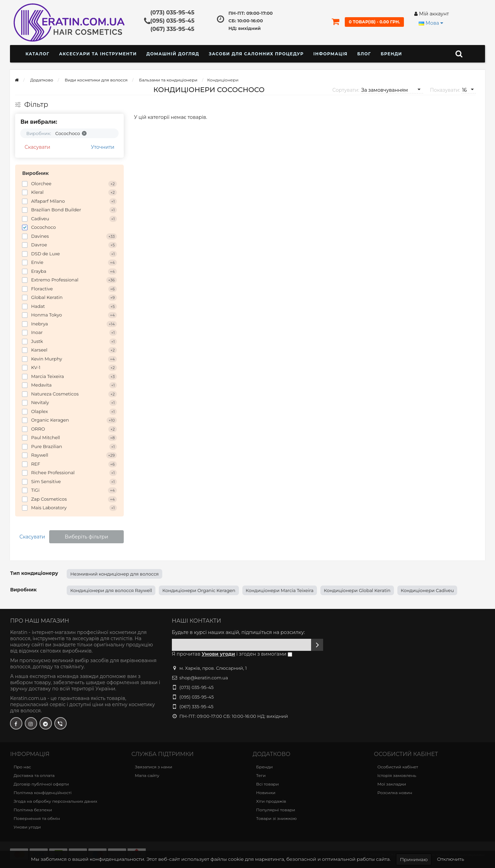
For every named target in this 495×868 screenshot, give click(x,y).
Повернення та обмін (37, 818)
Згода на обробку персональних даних (55, 801)
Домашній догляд (173, 54)
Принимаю (414, 859)
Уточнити (103, 147)
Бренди (391, 54)
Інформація (330, 54)
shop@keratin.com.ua (204, 678)
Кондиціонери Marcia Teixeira (280, 590)
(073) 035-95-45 (172, 13)
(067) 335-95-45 (172, 29)
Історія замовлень (397, 775)
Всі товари (267, 784)
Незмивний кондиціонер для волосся (114, 574)
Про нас (22, 767)
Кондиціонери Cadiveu (427, 590)
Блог (364, 54)
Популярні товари (276, 810)
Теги (261, 775)
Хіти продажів (271, 801)
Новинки (266, 793)
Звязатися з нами (153, 767)
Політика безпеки (33, 810)
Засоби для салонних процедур (256, 54)
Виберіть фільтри (86, 537)
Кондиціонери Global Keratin (357, 590)
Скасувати (37, 147)
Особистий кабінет (398, 767)
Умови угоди (27, 827)
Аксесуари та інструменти (98, 54)
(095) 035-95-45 (172, 21)
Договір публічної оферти (41, 784)
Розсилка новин (395, 793)
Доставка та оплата (34, 775)
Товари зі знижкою (276, 818)
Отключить (450, 859)
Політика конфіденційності (42, 793)
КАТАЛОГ (37, 54)
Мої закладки (392, 784)
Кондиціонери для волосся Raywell (111, 590)
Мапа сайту (147, 775)
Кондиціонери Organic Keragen (199, 590)
